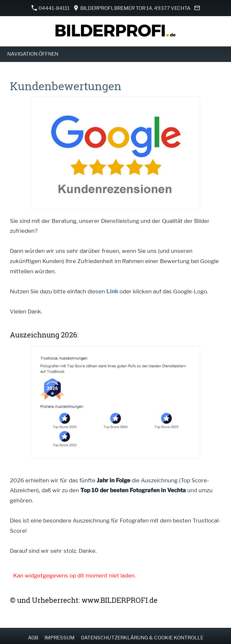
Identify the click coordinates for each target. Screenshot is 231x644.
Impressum (60, 638)
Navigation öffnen (33, 54)
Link (112, 291)
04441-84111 (51, 8)
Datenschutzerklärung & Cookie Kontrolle (142, 638)
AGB (33, 638)
